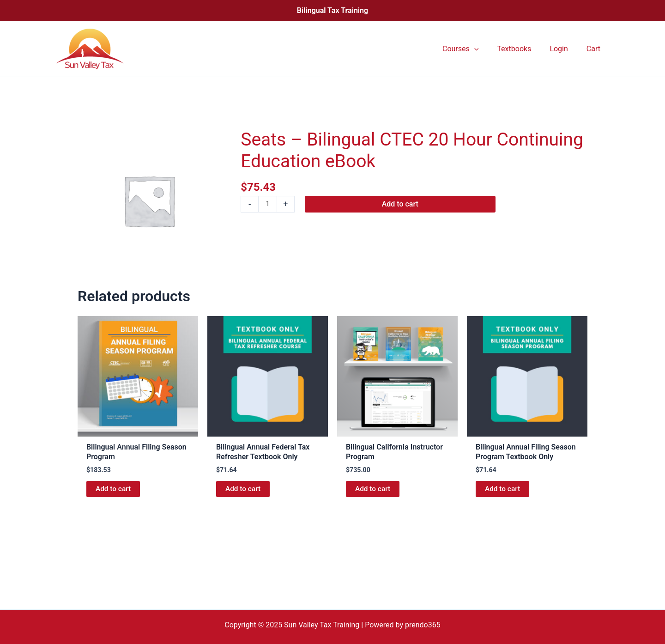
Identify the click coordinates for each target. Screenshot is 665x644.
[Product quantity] (268, 205)
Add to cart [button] (114, 489)
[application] (487, 49)
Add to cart (401, 204)
